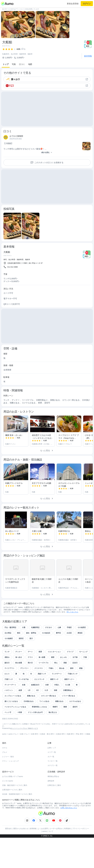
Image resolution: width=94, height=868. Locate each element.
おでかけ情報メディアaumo (13, 791)
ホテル (5, 763)
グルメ (5, 767)
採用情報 (33, 843)
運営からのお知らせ (21, 843)
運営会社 (8, 843)
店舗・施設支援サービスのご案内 (15, 800)
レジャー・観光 (8, 772)
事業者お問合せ (53, 791)
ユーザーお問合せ (56, 843)
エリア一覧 (52, 767)
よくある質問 (43, 843)
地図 (30, 64)
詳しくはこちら (72, 627)
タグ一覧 (51, 772)
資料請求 (51, 796)
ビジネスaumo (8, 796)
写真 (14, 64)
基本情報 (88, 56)
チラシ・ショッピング (11, 776)
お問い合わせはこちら (69, 823)
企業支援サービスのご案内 (12, 805)
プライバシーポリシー (81, 843)
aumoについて (48, 846)
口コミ (22, 64)
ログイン (87, 4)
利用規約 (67, 843)
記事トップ (52, 763)
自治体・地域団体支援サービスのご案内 (17, 809)
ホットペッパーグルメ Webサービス (24, 743)
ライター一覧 (53, 776)
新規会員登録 (73, 4)
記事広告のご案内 (54, 800)
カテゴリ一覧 (53, 780)
